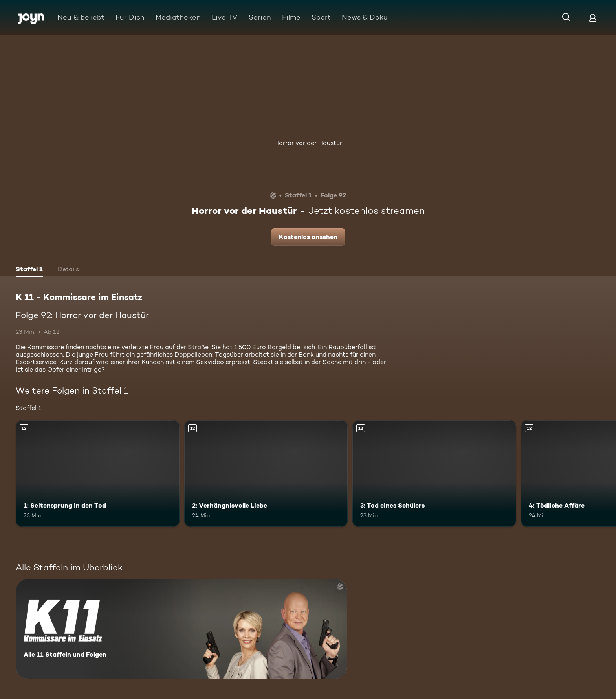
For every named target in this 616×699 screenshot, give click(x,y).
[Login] (593, 17)
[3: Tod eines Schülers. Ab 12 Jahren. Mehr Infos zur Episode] (434, 474)
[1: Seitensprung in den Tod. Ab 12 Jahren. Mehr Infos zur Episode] (98, 474)
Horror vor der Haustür (308, 143)
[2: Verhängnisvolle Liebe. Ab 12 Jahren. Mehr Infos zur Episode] (266, 474)
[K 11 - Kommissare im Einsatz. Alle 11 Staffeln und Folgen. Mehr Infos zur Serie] (181, 629)
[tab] (29, 270)
